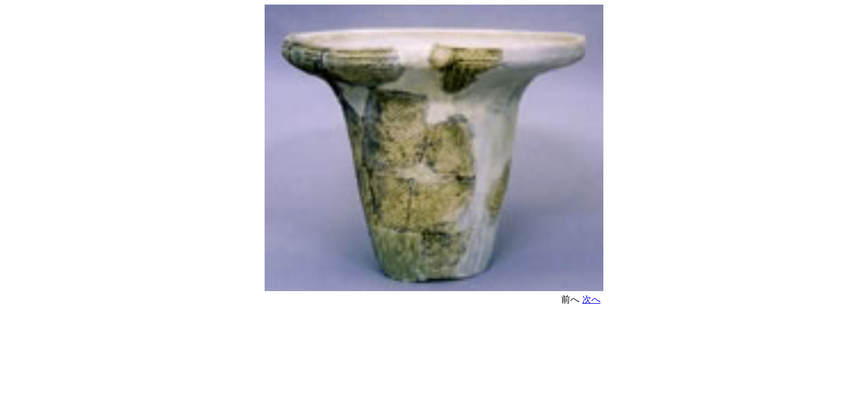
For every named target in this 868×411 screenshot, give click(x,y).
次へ (591, 299)
